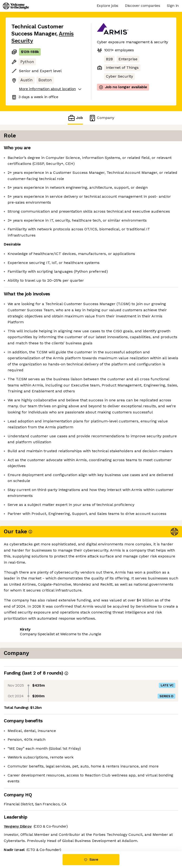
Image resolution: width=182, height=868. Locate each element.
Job (75, 118)
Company (101, 118)
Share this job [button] (24, 823)
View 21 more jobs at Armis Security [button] (44, 831)
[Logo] (16, 6)
